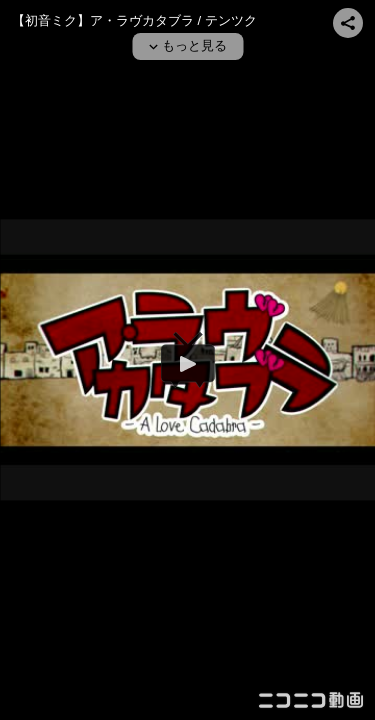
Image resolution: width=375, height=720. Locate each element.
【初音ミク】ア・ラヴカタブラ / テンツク (134, 20)
